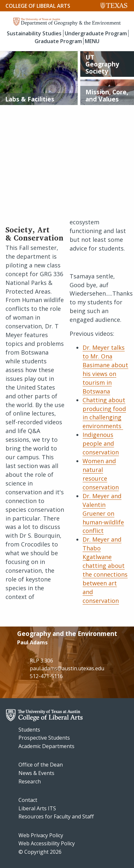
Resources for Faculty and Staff (56, 816)
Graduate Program (58, 41)
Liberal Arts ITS (37, 808)
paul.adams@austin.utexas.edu (67, 668)
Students (29, 730)
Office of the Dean (41, 765)
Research (30, 781)
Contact (28, 800)
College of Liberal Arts (38, 6)
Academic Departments (46, 746)
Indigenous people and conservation (101, 443)
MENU (92, 41)
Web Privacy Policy (41, 835)
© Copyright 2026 (40, 852)
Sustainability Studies (34, 33)
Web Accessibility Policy (47, 843)
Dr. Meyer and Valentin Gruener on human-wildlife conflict (103, 513)
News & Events (36, 773)
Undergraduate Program (96, 33)
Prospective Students (44, 738)
